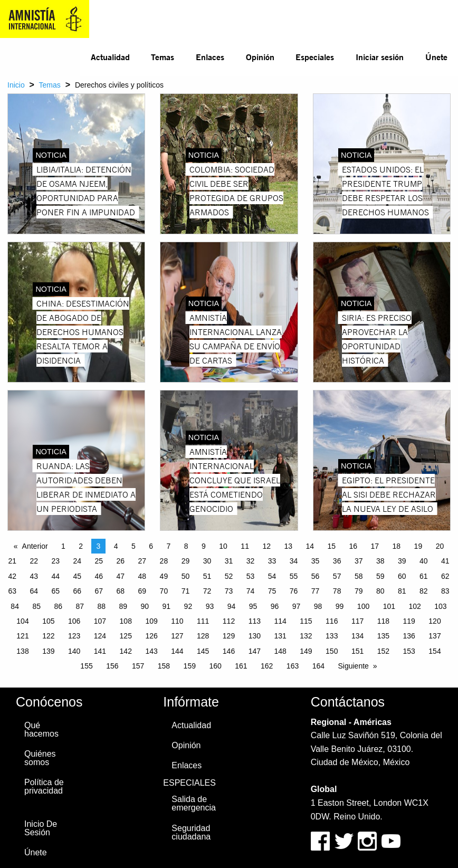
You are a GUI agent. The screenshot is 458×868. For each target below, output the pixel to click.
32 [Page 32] (251, 561)
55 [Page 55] (294, 576)
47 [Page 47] (121, 576)
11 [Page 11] (245, 546)
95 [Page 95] (253, 606)
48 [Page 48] (142, 576)
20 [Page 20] (440, 546)
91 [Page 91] (167, 606)
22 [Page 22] (34, 561)
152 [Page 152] (383, 651)
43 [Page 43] (34, 576)
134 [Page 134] (357, 636)
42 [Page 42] (12, 576)
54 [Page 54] (272, 576)
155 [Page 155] (86, 666)
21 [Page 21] (12, 561)
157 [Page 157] (138, 666)
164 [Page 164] (318, 666)
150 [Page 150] (332, 651)
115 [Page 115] (306, 621)
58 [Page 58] (359, 576)
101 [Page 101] (389, 606)
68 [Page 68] (121, 591)
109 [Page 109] (151, 621)
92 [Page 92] (188, 606)
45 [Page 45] (77, 576)
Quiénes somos (40, 758)
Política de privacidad (44, 786)
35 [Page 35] (316, 561)
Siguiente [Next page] (353, 666)
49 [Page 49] (164, 576)
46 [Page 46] (99, 576)
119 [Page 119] (409, 621)
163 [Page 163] (293, 666)
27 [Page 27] (142, 561)
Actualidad (110, 57)
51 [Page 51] (207, 576)
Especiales (315, 57)
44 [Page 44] (55, 576)
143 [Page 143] (151, 651)
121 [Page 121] (22, 636)
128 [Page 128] (203, 636)
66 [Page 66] (77, 591)
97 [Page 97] (297, 606)
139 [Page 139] (48, 651)
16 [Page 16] (354, 546)
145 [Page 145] (203, 651)
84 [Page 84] (15, 606)
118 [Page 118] (383, 621)
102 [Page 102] (414, 606)
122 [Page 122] (48, 636)
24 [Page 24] (77, 561)
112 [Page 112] (229, 621)
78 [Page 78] (337, 591)
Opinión (260, 57)
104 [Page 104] (22, 621)
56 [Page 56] (316, 576)
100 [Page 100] (363, 606)
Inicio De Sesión (41, 828)
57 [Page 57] (337, 576)
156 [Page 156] (112, 666)
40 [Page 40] (424, 561)
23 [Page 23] (55, 561)
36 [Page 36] (337, 561)
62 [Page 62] (445, 576)
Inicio (16, 85)
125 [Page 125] (126, 636)
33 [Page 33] (272, 561)
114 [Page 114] (280, 621)
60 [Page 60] (402, 576)
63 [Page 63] (12, 591)
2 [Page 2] (81, 546)
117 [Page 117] (357, 621)
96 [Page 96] (275, 606)
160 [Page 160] (215, 666)
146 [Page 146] (229, 651)
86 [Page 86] (58, 606)
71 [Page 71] (186, 591)
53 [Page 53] (251, 576)
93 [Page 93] (210, 606)
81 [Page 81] (402, 591)
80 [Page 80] (380, 591)
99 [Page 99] (340, 606)
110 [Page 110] (177, 621)
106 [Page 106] (74, 621)
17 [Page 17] (375, 546)
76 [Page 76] (294, 591)
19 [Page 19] (418, 546)
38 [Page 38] (380, 561)
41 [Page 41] (445, 561)
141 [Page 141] (100, 651)
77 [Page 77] (316, 591)
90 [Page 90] (145, 606)
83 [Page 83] (445, 591)
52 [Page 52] (229, 576)
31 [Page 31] (229, 561)
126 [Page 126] (151, 636)
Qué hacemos (41, 729)
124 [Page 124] (100, 636)
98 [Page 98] (318, 606)
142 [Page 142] (126, 651)
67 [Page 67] (99, 591)
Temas (163, 57)
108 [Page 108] (126, 621)
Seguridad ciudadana (191, 832)
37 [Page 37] (359, 561)
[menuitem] (110, 57)
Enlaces (210, 57)
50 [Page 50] (186, 576)
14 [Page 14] (310, 546)
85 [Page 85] (36, 606)
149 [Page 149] (306, 651)
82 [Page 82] (424, 591)
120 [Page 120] (435, 621)
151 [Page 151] (357, 651)
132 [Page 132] (306, 636)
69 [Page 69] (142, 591)
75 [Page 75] (272, 591)
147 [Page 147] (255, 651)
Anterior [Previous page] (35, 546)
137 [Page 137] (435, 636)
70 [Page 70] (164, 591)
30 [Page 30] (207, 561)
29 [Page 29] (186, 561)
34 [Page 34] (294, 561)
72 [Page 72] (207, 591)
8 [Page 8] (186, 546)
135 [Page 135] (383, 636)
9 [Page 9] (204, 546)
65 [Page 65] (55, 591)
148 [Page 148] (280, 651)
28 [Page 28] (164, 561)
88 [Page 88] (101, 606)
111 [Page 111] (203, 621)
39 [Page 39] (402, 561)
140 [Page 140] (74, 651)
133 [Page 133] (332, 636)
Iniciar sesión (380, 57)
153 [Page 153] (409, 651)
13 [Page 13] (288, 546)
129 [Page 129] (229, 636)
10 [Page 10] (223, 546)
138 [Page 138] (22, 651)
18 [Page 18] (397, 546)
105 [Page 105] (48, 621)
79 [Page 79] (359, 591)
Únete (436, 57)
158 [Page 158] (164, 666)
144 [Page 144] (177, 651)
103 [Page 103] (440, 606)
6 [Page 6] (151, 546)
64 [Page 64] (34, 591)
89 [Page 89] (123, 606)
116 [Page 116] (332, 621)
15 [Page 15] (331, 546)
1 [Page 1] (63, 546)
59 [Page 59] (380, 576)
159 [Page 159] (190, 666)
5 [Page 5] (133, 546)
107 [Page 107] (100, 621)
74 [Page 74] (251, 591)
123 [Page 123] (74, 636)
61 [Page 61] (424, 576)
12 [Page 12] (266, 546)
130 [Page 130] (255, 636)
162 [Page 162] (267, 666)
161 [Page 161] (241, 666)
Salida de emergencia (194, 803)
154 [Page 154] (435, 651)
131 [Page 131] (280, 636)
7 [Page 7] (169, 546)
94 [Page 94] (232, 606)
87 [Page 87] (80, 606)
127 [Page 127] (177, 636)
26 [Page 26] (121, 561)
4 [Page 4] (116, 546)
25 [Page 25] (99, 561)
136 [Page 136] (409, 636)
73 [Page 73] (229, 591)
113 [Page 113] (255, 621)
